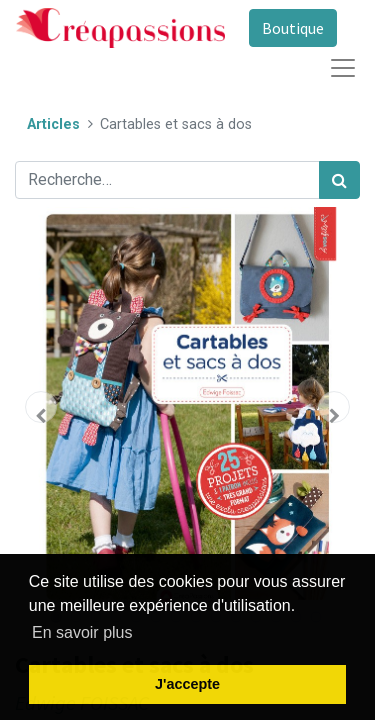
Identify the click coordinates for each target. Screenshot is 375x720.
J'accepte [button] (187, 684)
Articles (53, 124)
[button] (41, 407)
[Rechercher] (339, 180)
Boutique (293, 28)
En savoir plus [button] (82, 632)
